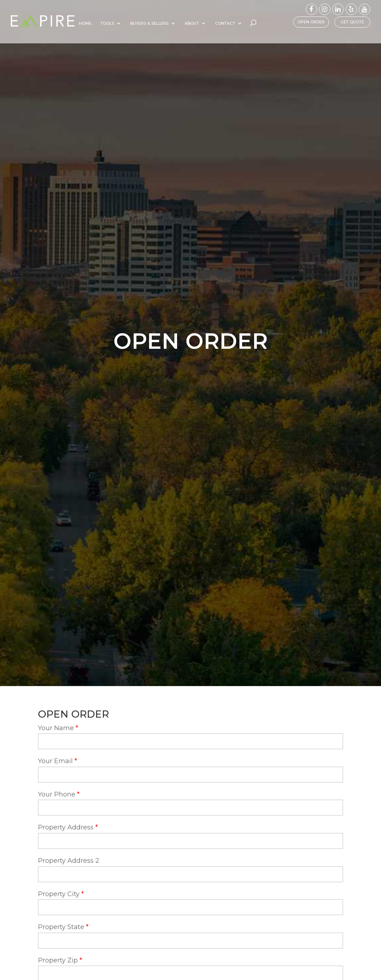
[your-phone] (190, 808)
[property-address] (190, 841)
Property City (59, 894)
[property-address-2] (190, 874)
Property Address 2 (69, 861)
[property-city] (190, 907)
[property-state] (190, 941)
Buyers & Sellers (173, 23)
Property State (61, 927)
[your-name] (190, 741)
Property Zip (58, 960)
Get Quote (352, 22)
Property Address (66, 827)
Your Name (56, 728)
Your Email (55, 761)
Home (108, 23)
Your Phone (57, 794)
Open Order (311, 22)
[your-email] (190, 775)
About (215, 23)
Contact (248, 23)
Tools (130, 23)
